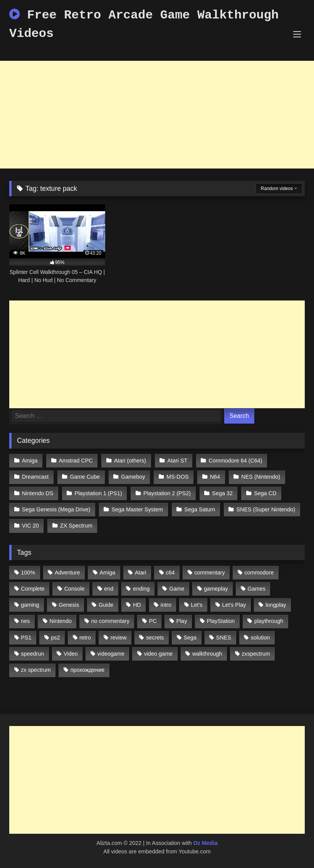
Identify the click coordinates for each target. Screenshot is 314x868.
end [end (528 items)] (109, 589)
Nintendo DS (38, 493)
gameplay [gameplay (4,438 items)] (216, 589)
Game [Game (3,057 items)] (177, 589)
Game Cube (85, 477)
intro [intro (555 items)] (166, 605)
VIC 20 (30, 526)
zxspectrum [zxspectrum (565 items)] (256, 654)
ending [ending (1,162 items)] (141, 589)
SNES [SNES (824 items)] (224, 638)
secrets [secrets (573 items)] (155, 638)
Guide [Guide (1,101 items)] (106, 605)
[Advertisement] (157, 115)
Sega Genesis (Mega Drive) (56, 509)
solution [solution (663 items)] (260, 638)
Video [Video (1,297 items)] (71, 654)
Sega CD (265, 493)
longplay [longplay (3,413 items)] (276, 605)
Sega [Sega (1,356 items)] (190, 638)
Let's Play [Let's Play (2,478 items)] (234, 605)
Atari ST (177, 461)
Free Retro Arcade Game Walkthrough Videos (144, 24)
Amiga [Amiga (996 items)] (107, 573)
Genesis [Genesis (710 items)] (69, 605)
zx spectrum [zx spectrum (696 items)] (36, 670)
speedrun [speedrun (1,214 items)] (32, 654)
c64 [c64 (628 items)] (170, 573)
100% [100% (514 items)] (28, 573)
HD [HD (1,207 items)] (137, 605)
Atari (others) (130, 461)
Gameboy (133, 477)
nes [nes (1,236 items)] (25, 621)
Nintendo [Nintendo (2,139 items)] (60, 621)
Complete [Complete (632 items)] (33, 589)
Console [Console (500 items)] (75, 589)
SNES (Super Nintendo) (266, 509)
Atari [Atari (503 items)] (141, 573)
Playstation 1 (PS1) (98, 493)
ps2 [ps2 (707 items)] (55, 638)
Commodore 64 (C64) (236, 461)
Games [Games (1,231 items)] (256, 589)
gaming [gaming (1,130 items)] (30, 605)
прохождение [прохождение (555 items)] (88, 670)
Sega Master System (137, 509)
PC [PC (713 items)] (153, 621)
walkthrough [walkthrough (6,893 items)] (207, 654)
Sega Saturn (200, 509)
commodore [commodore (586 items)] (259, 573)
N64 (215, 477)
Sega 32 (222, 493)
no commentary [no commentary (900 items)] (110, 621)
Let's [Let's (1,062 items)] (197, 605)
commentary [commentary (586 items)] (209, 573)
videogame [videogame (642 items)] (111, 654)
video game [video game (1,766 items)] (158, 654)
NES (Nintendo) (261, 477)
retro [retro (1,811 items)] (85, 638)
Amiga (30, 461)
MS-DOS (178, 477)
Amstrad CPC (76, 461)
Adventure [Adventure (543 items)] (67, 573)
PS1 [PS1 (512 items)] (26, 638)
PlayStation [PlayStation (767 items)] (221, 621)
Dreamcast (35, 477)
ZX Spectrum (76, 526)
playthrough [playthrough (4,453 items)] (269, 621)
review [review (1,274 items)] (119, 638)
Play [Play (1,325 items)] (182, 621)
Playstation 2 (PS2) (167, 493)
